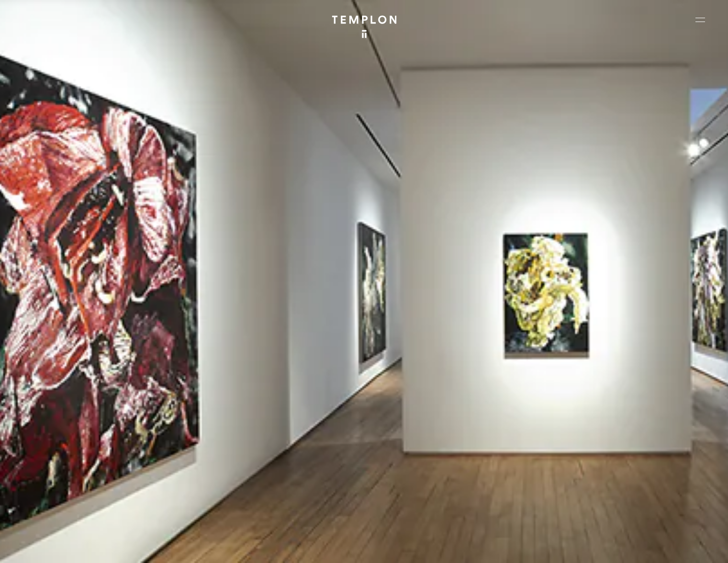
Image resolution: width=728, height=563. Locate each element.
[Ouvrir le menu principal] (700, 20)
